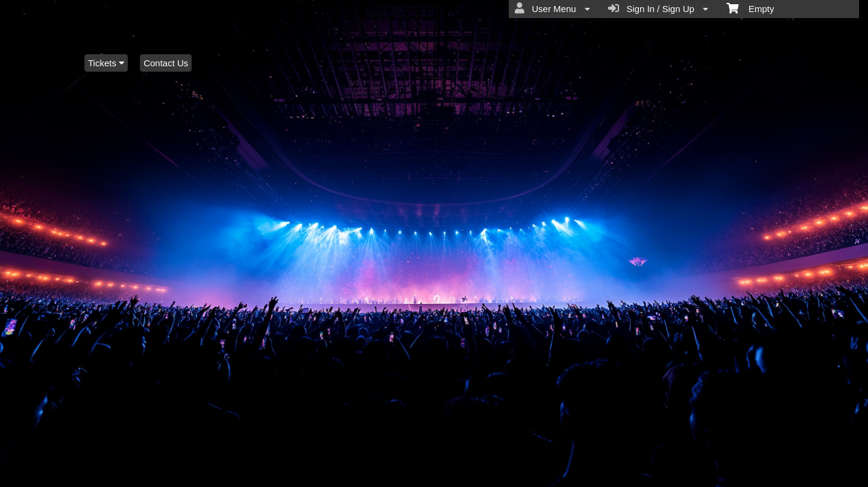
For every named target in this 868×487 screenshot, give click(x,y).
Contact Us (166, 63)
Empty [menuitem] (750, 8)
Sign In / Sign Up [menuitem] (658, 8)
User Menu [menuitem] (552, 8)
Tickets (106, 63)
